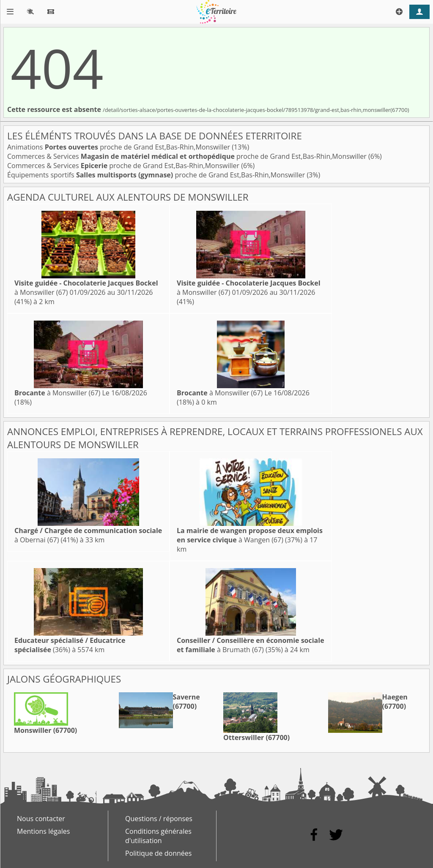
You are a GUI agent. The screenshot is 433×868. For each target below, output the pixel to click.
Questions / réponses (159, 819)
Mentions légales (43, 831)
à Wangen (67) (250, 535)
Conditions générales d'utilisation (158, 836)
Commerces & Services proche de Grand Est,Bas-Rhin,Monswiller (188, 156)
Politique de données (158, 853)
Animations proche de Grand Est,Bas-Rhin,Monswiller (119, 147)
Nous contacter (41, 819)
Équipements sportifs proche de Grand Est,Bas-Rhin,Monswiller (157, 175)
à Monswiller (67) (57, 393)
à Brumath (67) (251, 645)
